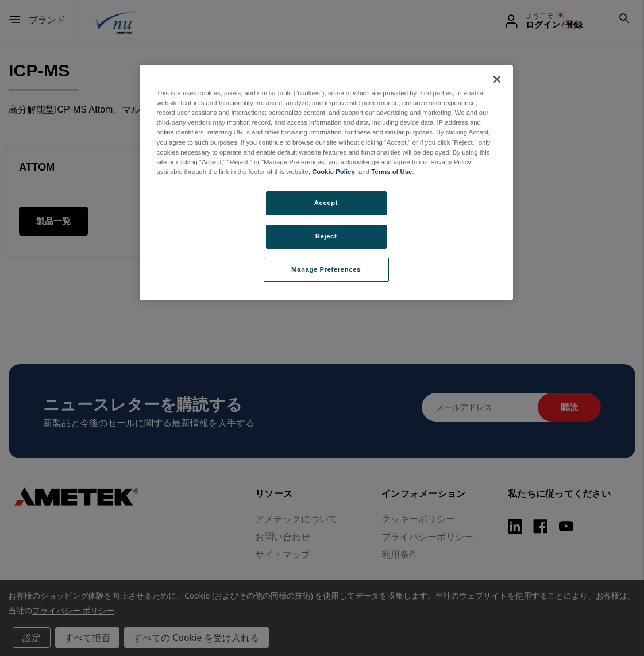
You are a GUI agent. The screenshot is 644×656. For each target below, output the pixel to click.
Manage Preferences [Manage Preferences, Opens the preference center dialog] (326, 269)
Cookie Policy (333, 172)
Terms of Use (392, 172)
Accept (326, 203)
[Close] (497, 79)
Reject (326, 236)
